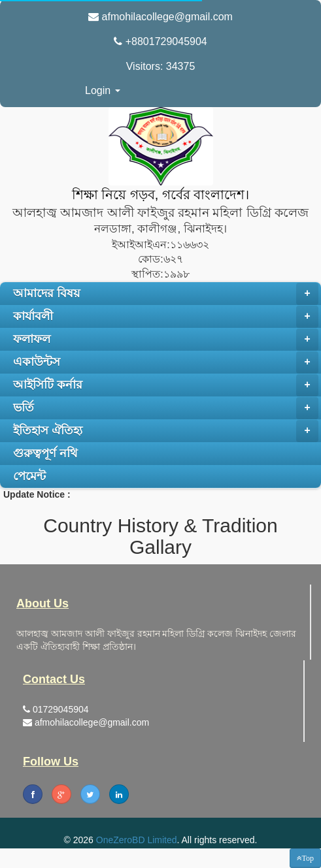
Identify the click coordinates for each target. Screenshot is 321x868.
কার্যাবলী (166, 317)
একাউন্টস (166, 362)
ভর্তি (166, 408)
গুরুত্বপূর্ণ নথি (45, 453)
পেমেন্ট (29, 476)
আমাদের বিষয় (166, 294)
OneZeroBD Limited (137, 840)
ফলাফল (166, 340)
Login (103, 90)
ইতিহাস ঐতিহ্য (166, 431)
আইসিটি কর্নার (166, 385)
